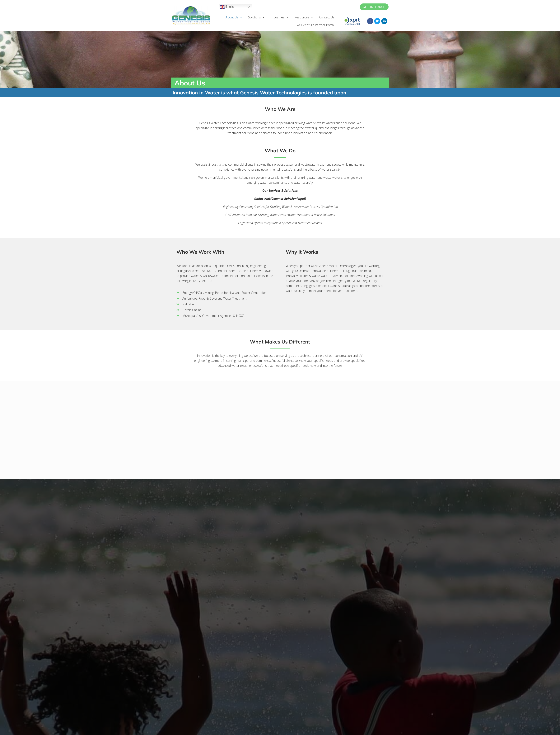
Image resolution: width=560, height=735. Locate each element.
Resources (304, 17)
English (228, 7)
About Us (234, 17)
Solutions (256, 17)
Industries (280, 17)
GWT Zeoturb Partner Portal (315, 25)
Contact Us (327, 17)
